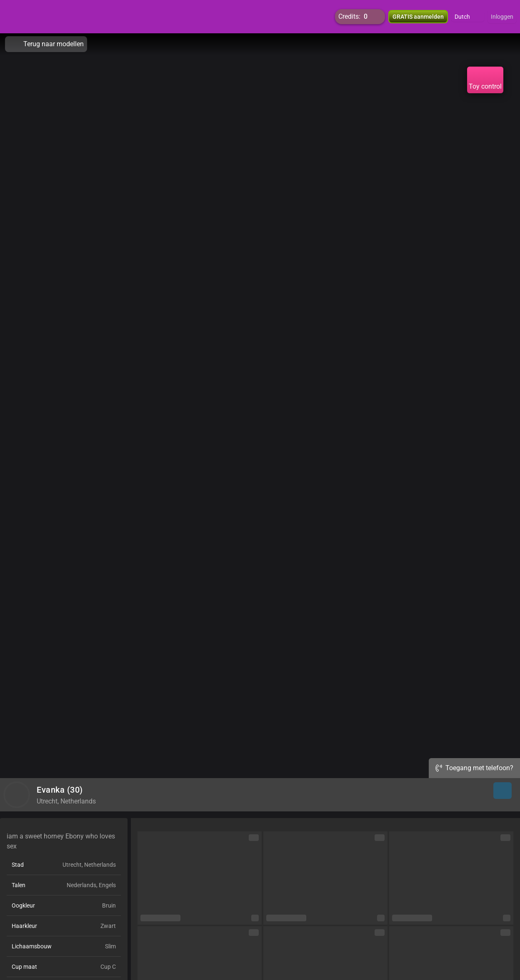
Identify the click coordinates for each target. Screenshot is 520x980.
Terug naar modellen (46, 44)
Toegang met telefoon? (474, 768)
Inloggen (502, 17)
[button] (468, 17)
